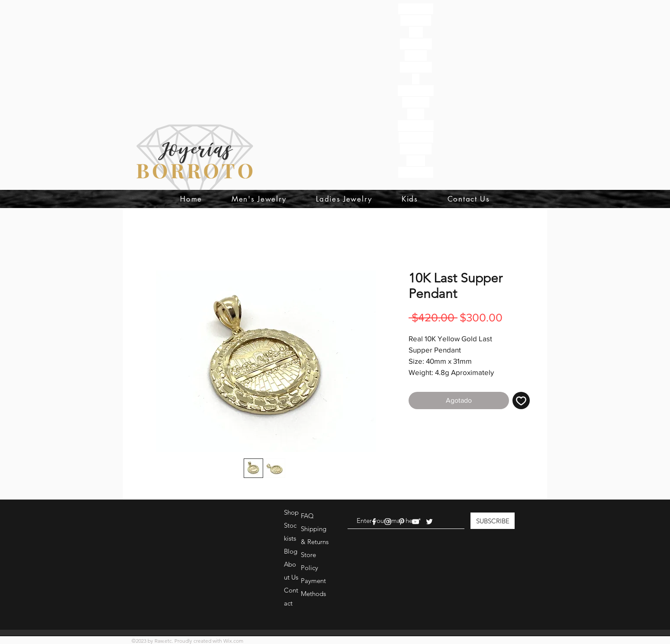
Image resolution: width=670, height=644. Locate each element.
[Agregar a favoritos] (521, 400)
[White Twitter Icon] (429, 522)
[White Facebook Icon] (374, 522)
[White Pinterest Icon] (402, 522)
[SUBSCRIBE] (493, 521)
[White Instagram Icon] (388, 522)
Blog (291, 551)
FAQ (307, 516)
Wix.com (233, 641)
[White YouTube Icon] (416, 522)
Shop (291, 512)
